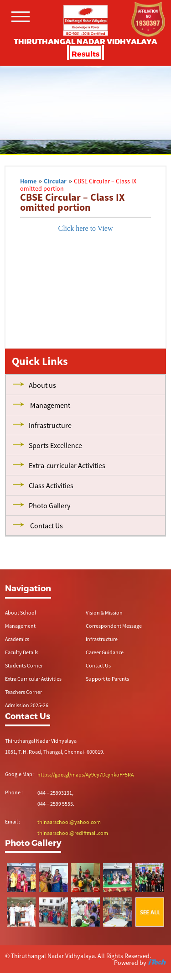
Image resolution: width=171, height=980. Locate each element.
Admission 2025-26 (27, 705)
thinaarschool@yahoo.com (69, 822)
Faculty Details (22, 652)
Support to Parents (107, 679)
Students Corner (24, 665)
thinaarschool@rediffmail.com (73, 833)
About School (21, 612)
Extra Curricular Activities (33, 679)
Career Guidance (105, 652)
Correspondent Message (114, 626)
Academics (17, 639)
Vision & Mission (104, 612)
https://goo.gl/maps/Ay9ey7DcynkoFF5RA (85, 774)
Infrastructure (102, 639)
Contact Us (98, 665)
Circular (55, 181)
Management (20, 626)
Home (28, 181)
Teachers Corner (23, 692)
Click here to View (85, 228)
